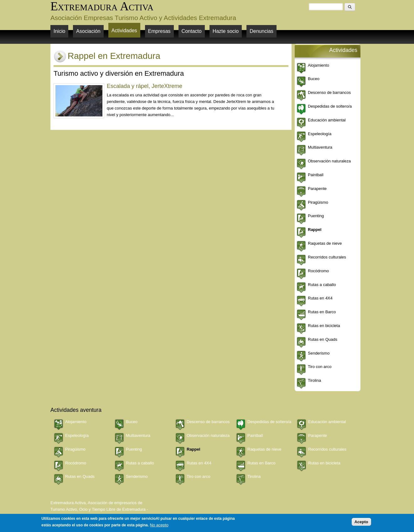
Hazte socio (226, 31)
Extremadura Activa (102, 6)
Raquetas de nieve (325, 243)
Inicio (59, 31)
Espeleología (320, 134)
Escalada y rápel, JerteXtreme (145, 86)
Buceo (314, 79)
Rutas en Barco (322, 312)
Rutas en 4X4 (320, 298)
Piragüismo (318, 202)
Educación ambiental (327, 120)
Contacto (192, 31)
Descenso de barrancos (329, 92)
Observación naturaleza (329, 161)
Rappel (315, 230)
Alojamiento (318, 65)
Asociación (88, 31)
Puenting (316, 216)
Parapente (317, 189)
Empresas (159, 31)
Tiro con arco (320, 367)
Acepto (361, 522)
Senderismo (319, 353)
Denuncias (261, 31)
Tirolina (314, 380)
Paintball (316, 175)
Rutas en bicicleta (324, 326)
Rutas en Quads (323, 339)
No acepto (159, 525)
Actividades (124, 31)
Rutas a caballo (322, 285)
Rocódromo (318, 271)
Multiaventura (320, 147)
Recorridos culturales (327, 257)
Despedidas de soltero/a (330, 106)
